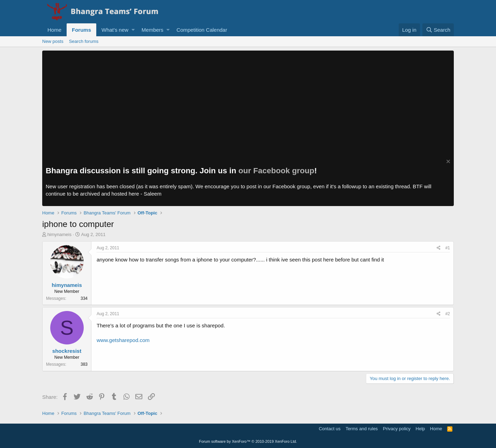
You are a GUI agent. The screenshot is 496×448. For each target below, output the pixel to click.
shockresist (67, 351)
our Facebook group (277, 171)
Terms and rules (362, 429)
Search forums (84, 41)
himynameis (59, 234)
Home (54, 30)
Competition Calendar (202, 30)
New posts (53, 41)
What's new (115, 30)
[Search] (438, 30)
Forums (81, 30)
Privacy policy (397, 429)
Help (420, 429)
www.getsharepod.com (123, 340)
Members (153, 30)
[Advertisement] (248, 103)
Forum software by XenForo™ (248, 441)
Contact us (330, 429)
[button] (133, 30)
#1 (448, 248)
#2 (448, 314)
